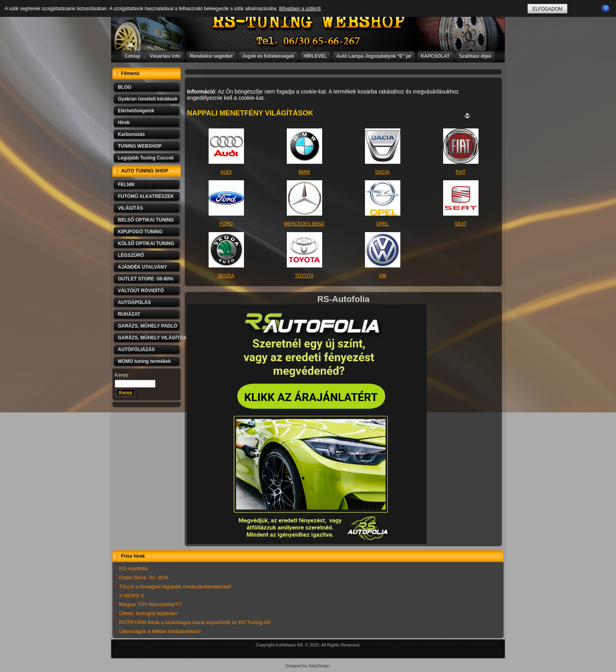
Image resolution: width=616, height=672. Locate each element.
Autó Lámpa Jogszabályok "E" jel (374, 56)
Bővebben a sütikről (300, 9)
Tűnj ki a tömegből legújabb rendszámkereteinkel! (175, 587)
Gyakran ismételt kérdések (148, 99)
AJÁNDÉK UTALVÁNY (142, 267)
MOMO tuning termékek (144, 361)
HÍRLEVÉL (315, 56)
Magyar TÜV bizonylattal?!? (150, 604)
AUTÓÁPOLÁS (134, 302)
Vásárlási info (165, 56)
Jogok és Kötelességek (268, 56)
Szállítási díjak (475, 56)
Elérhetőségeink (136, 111)
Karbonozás (131, 134)
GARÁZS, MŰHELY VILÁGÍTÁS (149, 338)
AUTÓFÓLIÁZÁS (136, 350)
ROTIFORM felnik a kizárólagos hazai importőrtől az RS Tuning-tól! (195, 622)
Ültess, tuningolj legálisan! (148, 613)
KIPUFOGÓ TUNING (140, 232)
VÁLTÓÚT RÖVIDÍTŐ (141, 291)
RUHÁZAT (129, 314)
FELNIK (126, 185)
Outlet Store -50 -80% (144, 578)
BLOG (125, 87)
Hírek (124, 123)
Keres (121, 375)
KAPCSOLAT (435, 56)
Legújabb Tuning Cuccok (146, 158)
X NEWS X (132, 596)
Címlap (132, 56)
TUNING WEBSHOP (140, 146)
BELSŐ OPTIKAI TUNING (146, 220)
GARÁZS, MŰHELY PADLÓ (148, 326)
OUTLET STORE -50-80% (146, 279)
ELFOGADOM (547, 9)
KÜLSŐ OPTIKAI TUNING (146, 244)
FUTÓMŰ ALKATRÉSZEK (146, 196)
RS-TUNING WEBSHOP (308, 22)
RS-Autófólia (133, 569)
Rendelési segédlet (211, 56)
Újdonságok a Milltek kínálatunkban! (160, 631)
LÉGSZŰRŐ (131, 255)
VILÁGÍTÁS (130, 208)
